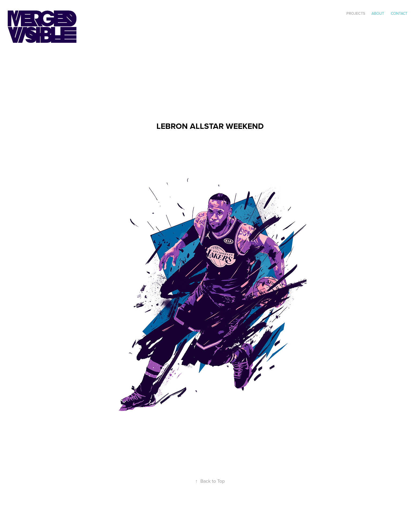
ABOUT (378, 13)
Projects (356, 13)
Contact (399, 13)
